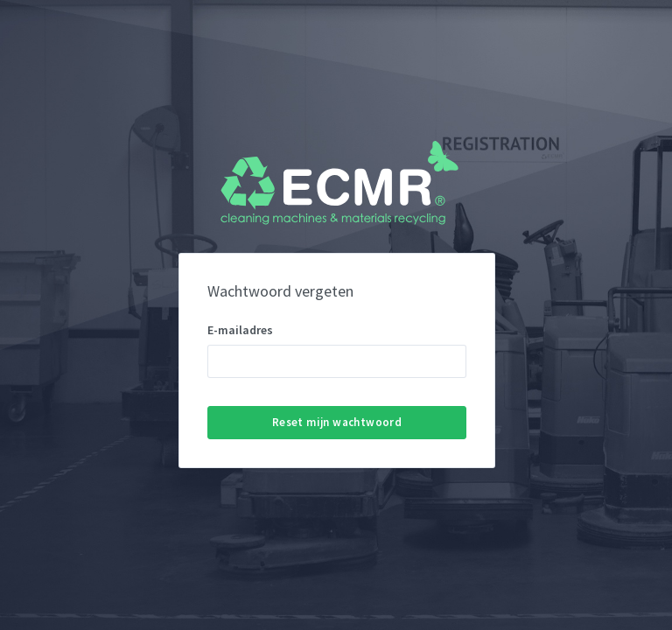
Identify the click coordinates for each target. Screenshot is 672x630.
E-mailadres (240, 330)
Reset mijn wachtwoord (337, 422)
